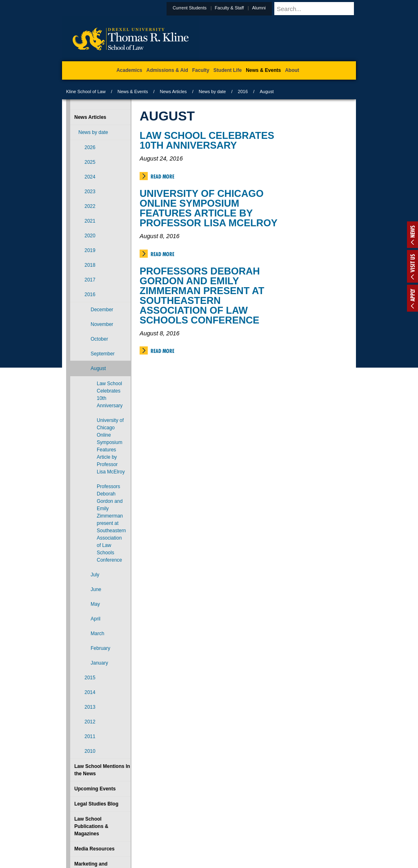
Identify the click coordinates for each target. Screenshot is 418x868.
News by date (212, 91)
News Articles (173, 91)
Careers (177, 828)
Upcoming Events (95, 789)
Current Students (210, 8)
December (102, 310)
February (100, 648)
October (99, 339)
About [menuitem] (292, 70)
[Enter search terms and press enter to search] (325, 9)
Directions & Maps (267, 828)
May (95, 604)
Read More (162, 176)
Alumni (279, 8)
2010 (90, 751)
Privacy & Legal (207, 828)
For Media (153, 828)
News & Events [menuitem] (263, 70)
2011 (90, 736)
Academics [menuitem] (129, 70)
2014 (90, 692)
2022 (90, 206)
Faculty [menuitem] (201, 70)
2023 (90, 192)
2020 (90, 236)
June (96, 589)
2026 (90, 147)
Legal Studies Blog (96, 804)
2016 (243, 91)
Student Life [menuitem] (228, 70)
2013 (90, 707)
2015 (90, 678)
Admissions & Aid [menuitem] (167, 70)
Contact (236, 828)
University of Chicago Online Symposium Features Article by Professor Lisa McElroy (209, 208)
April (96, 619)
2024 (90, 177)
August (98, 368)
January (99, 663)
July (95, 575)
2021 (90, 221)
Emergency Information (202, 836)
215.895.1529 (209, 861)
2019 (90, 250)
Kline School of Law (86, 91)
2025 (90, 162)
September (103, 354)
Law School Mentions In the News (102, 770)
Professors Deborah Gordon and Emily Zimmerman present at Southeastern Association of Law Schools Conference (202, 296)
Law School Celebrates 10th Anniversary (207, 140)
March (97, 634)
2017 (90, 280)
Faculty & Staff (249, 8)
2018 (90, 265)
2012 (90, 722)
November (102, 324)
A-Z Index (128, 828)
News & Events (133, 91)
